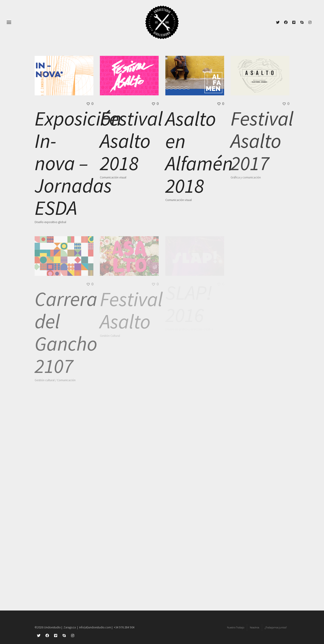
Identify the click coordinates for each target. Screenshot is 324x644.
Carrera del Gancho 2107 (66, 332)
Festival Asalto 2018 (131, 141)
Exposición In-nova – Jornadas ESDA (78, 163)
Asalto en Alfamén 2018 (199, 152)
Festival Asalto (131, 310)
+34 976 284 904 (124, 627)
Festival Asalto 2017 (262, 141)
